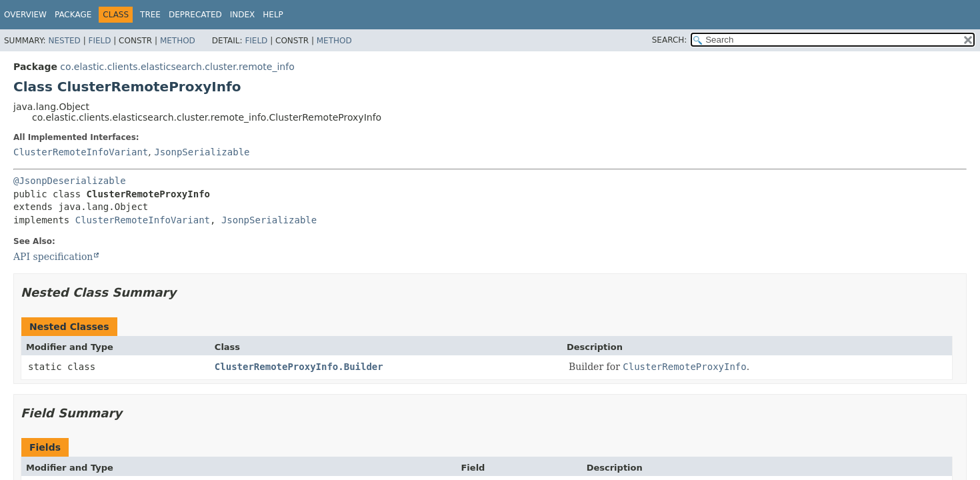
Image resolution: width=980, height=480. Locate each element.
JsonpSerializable (202, 152)
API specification (53, 257)
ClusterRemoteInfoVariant (81, 152)
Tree (150, 15)
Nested (64, 41)
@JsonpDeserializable (70, 181)
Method (178, 41)
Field (99, 41)
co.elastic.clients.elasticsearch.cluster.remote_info (177, 67)
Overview (25, 15)
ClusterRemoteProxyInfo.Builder (299, 367)
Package (73, 15)
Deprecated (195, 15)
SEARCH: (670, 40)
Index (243, 15)
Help (273, 15)
